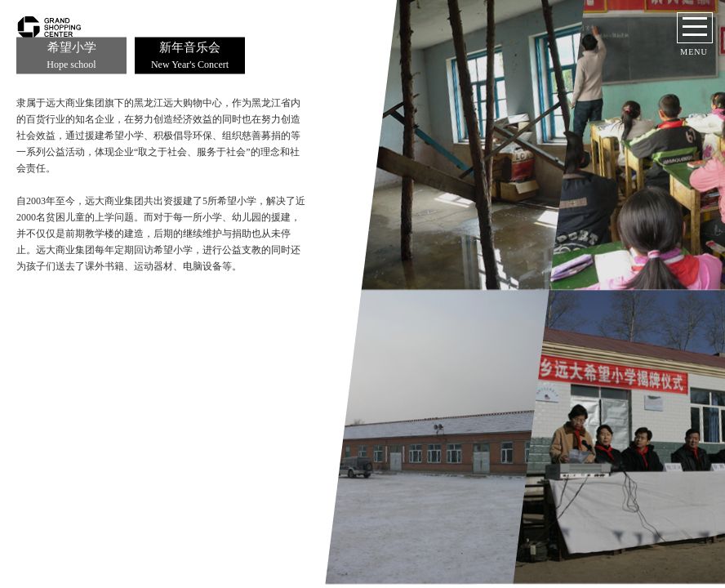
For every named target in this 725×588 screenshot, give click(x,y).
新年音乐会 (190, 56)
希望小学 (71, 56)
